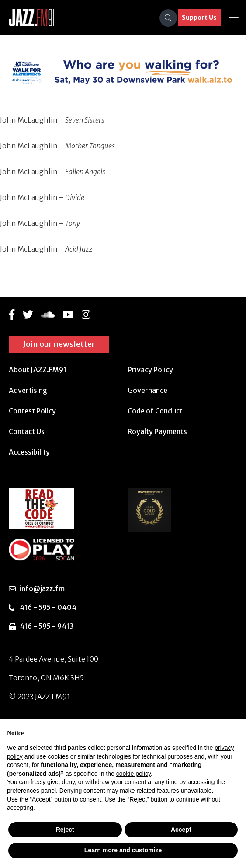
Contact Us (27, 431)
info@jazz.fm (42, 588)
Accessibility (29, 452)
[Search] (168, 18)
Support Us (199, 17)
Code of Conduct (155, 411)
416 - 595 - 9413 (47, 626)
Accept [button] (181, 829)
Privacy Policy (150, 370)
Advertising (28, 390)
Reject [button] (65, 829)
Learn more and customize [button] (123, 850)
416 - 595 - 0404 (48, 607)
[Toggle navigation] (234, 18)
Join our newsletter (59, 344)
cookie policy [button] (133, 773)
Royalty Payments (157, 431)
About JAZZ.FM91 (38, 370)
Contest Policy (32, 411)
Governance (147, 390)
